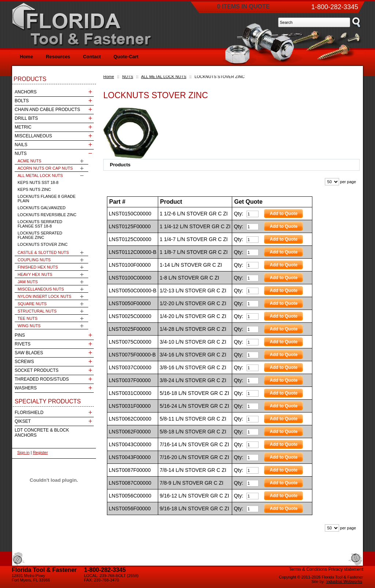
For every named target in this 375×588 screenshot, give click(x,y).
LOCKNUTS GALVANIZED (42, 208)
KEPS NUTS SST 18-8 (38, 182)
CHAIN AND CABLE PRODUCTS (47, 110)
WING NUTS (29, 326)
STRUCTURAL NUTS (37, 311)
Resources (58, 57)
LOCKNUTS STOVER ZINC (43, 244)
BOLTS (22, 101)
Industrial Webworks (344, 581)
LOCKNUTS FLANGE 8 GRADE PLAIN (47, 199)
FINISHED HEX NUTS (38, 267)
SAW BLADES (29, 353)
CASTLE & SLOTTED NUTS (43, 252)
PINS (20, 335)
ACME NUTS (29, 161)
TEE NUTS (27, 318)
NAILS (21, 145)
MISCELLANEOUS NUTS (41, 289)
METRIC (23, 127)
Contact (92, 57)
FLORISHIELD (29, 413)
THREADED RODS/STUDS (42, 379)
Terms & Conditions (308, 569)
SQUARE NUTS (32, 304)
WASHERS (26, 388)
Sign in (23, 452)
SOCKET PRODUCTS (37, 370)
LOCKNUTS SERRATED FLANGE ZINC (40, 235)
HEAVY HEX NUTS (35, 274)
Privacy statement (346, 569)
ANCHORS (26, 92)
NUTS (128, 77)
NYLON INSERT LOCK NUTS (44, 296)
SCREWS (24, 362)
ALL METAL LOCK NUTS (164, 77)
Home (109, 77)
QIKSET (23, 421)
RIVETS (23, 344)
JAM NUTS (28, 282)
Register (40, 452)
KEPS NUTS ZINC (34, 189)
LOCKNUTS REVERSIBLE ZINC (47, 215)
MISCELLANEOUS (33, 136)
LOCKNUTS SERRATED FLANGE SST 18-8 (40, 224)
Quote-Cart (126, 57)
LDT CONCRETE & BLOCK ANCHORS (42, 433)
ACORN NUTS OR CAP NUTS (45, 168)
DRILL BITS (26, 118)
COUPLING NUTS (34, 260)
